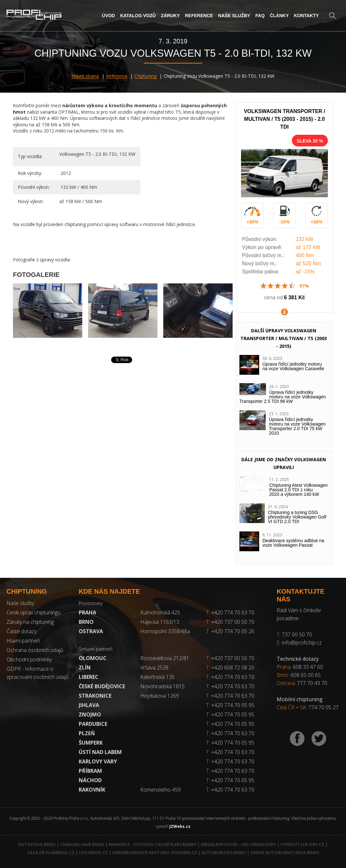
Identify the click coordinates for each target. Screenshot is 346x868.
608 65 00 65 (306, 675)
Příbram (90, 771)
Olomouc (93, 658)
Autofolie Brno (37, 844)
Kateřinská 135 (157, 677)
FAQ (260, 16)
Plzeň (87, 733)
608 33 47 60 (308, 667)
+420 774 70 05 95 (233, 705)
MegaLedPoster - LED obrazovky (238, 844)
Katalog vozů (138, 16)
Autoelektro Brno (224, 852)
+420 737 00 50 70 (230, 622)
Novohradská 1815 (162, 686)
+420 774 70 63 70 (230, 612)
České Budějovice (102, 686)
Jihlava (89, 705)
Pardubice (93, 724)
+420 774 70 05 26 (230, 631)
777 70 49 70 (312, 683)
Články (279, 16)
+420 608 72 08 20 (233, 668)
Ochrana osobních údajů (35, 650)
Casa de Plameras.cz (51, 852)
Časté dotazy (22, 631)
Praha (87, 612)
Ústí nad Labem (100, 752)
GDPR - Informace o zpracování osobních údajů (37, 673)
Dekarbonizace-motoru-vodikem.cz (155, 852)
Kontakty (306, 16)
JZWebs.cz (180, 826)
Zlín (85, 668)
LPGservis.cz (93, 852)
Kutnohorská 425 (160, 612)
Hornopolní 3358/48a (165, 631)
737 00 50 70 (297, 634)
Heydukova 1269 (160, 696)
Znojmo (90, 714)
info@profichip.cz (302, 643)
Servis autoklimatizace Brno (285, 852)
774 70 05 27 (323, 707)
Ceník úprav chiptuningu (34, 612)
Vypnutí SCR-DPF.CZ (302, 844)
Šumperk (91, 743)
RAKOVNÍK (92, 790)
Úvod (108, 16)
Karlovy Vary (98, 761)
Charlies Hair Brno (82, 844)
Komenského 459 (161, 790)
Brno (86, 622)
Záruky (170, 16)
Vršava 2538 (154, 668)
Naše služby (234, 16)
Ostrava (91, 631)
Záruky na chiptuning (30, 622)
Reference (199, 16)
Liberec (89, 677)
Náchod (90, 780)
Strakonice (95, 696)
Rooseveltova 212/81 (165, 658)
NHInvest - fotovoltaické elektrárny (153, 844)
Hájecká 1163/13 (160, 622)
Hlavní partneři (23, 641)
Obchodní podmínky (29, 659)
